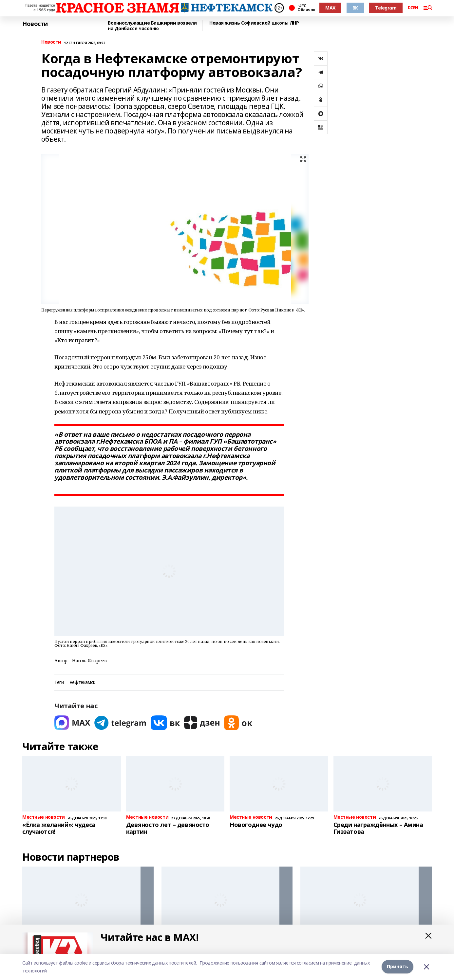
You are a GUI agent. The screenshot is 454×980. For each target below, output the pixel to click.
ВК (355, 8)
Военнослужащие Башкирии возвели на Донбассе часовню (152, 26)
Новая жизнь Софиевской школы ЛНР (254, 23)
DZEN (413, 8)
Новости (35, 24)
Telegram (386, 8)
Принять (397, 967)
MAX (330, 8)
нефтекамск (83, 682)
